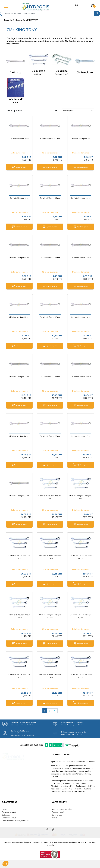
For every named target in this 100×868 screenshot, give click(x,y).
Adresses (56, 821)
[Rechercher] (47, 13)
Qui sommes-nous (9, 818)
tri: (57, 111)
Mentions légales (11, 850)
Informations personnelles (62, 809)
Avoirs (54, 818)
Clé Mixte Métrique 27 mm (81, 436)
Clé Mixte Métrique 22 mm (81, 377)
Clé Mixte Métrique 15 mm (81, 258)
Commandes (57, 815)
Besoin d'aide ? (8, 829)
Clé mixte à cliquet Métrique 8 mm (50, 497)
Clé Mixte (15, 72)
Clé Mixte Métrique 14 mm (50, 258)
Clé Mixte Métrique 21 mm (50, 377)
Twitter (53, 838)
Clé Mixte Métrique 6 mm (19, 138)
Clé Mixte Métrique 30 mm (19, 496)
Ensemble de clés (15, 101)
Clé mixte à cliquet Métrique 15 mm (81, 616)
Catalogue (6, 815)
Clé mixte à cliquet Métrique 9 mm (81, 497)
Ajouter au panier (19, 167)
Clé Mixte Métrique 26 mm (50, 436)
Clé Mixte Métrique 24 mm (19, 436)
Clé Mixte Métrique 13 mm (19, 258)
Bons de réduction (59, 823)
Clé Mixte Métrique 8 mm (81, 138)
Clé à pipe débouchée (62, 72)
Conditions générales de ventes (53, 850)
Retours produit (58, 812)
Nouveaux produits (9, 823)
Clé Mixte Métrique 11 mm (81, 198)
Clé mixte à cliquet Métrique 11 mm (50, 557)
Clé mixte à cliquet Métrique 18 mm (81, 676)
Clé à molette (85, 72)
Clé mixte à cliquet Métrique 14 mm (50, 616)
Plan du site (7, 826)
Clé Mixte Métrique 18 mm (81, 317)
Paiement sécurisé (9, 812)
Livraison (5, 809)
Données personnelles (29, 850)
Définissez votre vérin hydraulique (15, 821)
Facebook (47, 838)
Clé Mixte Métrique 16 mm (19, 317)
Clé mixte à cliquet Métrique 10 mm (19, 557)
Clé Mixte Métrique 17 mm (50, 317)
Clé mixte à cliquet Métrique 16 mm (19, 676)
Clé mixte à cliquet (38, 72)
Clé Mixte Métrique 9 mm (19, 198)
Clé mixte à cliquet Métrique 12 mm (81, 557)
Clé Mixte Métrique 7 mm (50, 138)
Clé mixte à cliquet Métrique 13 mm (19, 616)
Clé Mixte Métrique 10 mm (50, 198)
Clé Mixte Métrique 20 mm (19, 377)
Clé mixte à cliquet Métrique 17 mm (50, 676)
